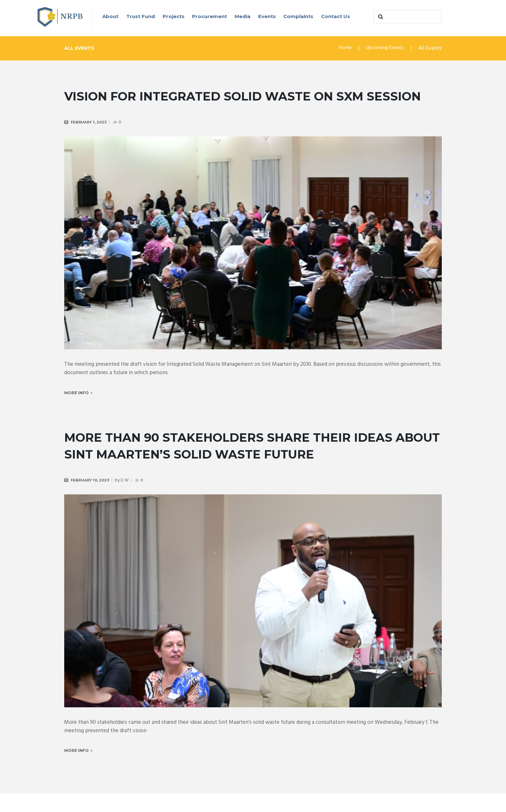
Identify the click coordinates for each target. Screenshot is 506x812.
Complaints (298, 16)
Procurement (209, 16)
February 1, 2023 (90, 139)
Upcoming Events (383, 49)
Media (243, 16)
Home (340, 49)
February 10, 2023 (91, 498)
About (110, 16)
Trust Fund (141, 16)
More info (76, 410)
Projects (174, 16)
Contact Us (336, 16)
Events (267, 16)
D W (127, 498)
